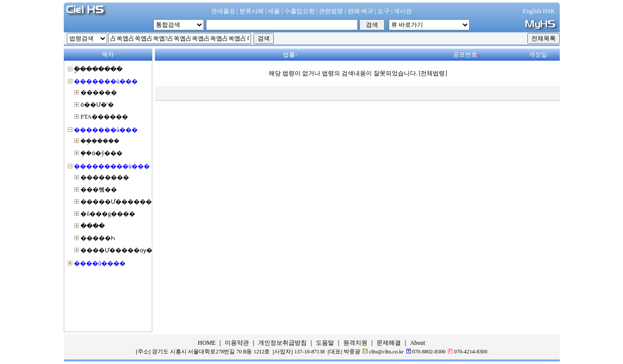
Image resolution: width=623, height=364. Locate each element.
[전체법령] (433, 73)
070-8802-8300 (429, 352)
